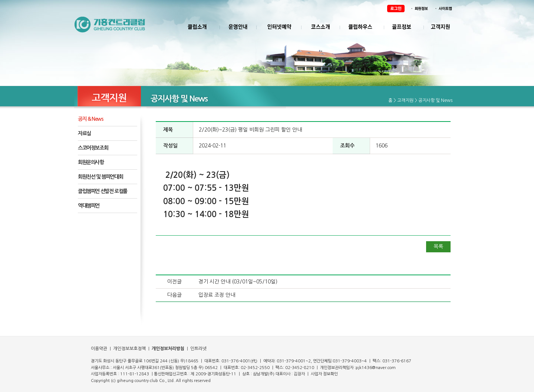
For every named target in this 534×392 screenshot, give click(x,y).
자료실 (84, 133)
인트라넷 (198, 349)
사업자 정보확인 (324, 374)
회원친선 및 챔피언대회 (100, 177)
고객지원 (405, 100)
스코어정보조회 (93, 148)
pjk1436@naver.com (376, 368)
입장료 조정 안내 (217, 295)
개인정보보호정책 (129, 349)
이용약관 (99, 349)
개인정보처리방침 (168, 349)
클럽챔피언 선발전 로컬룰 (103, 191)
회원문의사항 (91, 162)
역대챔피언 (89, 206)
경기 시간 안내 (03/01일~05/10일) (238, 282)
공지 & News (90, 119)
